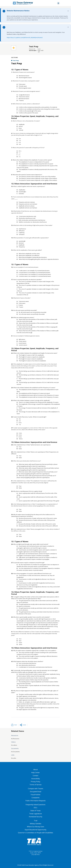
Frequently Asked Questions (35, 805)
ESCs (35, 808)
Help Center (35, 773)
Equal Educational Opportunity (36, 830)
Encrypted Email (36, 792)
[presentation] (23, 417)
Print (16, 725)
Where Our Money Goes (36, 827)
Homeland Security (36, 817)
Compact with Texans (36, 789)
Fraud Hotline (35, 795)
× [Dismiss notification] (68, 11)
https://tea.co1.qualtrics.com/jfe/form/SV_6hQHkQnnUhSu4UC (25, 38)
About (35, 770)
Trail (36, 821)
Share (24, 725)
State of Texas (35, 811)
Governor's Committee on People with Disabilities (35, 833)
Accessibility (36, 779)
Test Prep (16, 60)
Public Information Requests (36, 801)
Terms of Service (35, 785)
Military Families (36, 824)
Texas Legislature (35, 814)
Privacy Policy (35, 782)
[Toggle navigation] (58, 3)
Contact (35, 776)
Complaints (36, 798)
